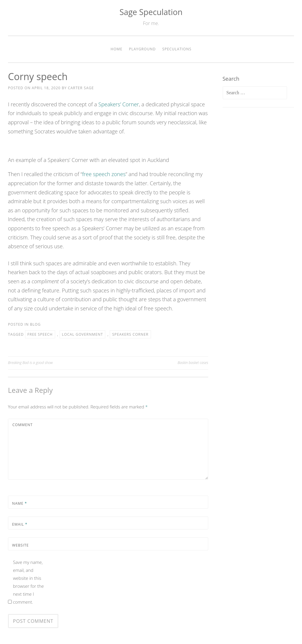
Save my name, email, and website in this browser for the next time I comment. (28, 582)
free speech (40, 334)
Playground (142, 49)
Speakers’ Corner (119, 104)
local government (82, 334)
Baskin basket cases (193, 363)
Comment (23, 425)
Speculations (177, 49)
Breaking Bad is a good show (30, 363)
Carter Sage (81, 88)
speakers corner (130, 334)
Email (20, 524)
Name (19, 503)
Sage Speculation (151, 12)
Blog (36, 324)
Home (116, 49)
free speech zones (104, 174)
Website (20, 545)
